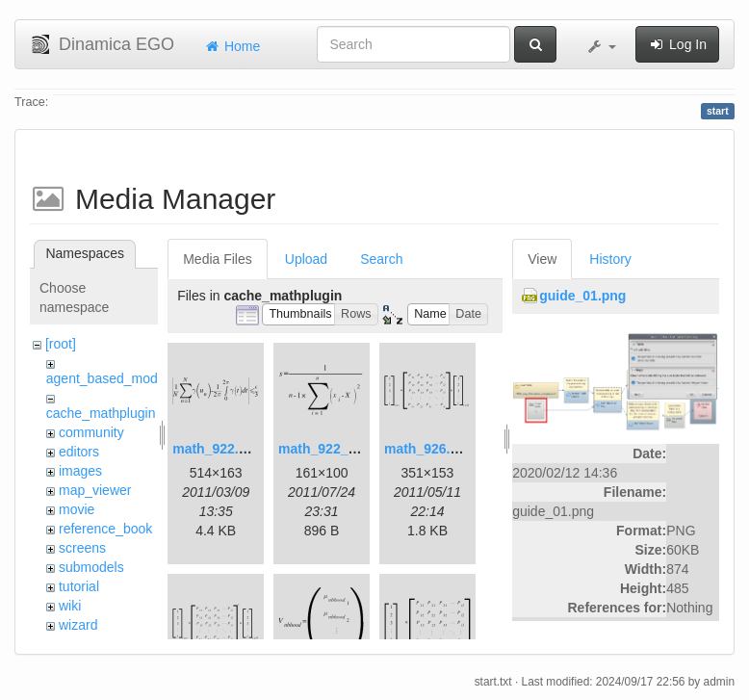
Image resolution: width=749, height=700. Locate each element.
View (542, 259)
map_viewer (95, 490)
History (610, 259)
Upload (306, 259)
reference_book (105, 529)
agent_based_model (107, 378)
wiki (70, 606)
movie (77, 509)
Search (381, 259)
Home (232, 46)
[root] (61, 344)
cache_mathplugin (101, 413)
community (91, 432)
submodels (91, 567)
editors (79, 452)
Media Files (218, 259)
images (80, 471)
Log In (677, 44)
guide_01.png (582, 296)
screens (82, 548)
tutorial (79, 586)
